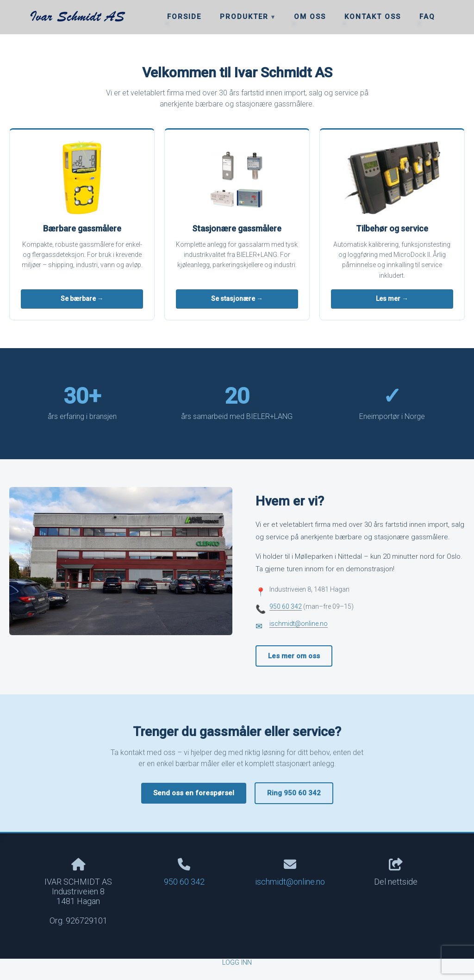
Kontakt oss (373, 17)
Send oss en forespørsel (194, 793)
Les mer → (392, 299)
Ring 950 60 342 (294, 793)
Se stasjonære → (237, 299)
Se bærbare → (82, 299)
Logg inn (237, 963)
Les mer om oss (294, 656)
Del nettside (396, 873)
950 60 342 (286, 606)
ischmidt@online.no (299, 624)
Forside (184, 17)
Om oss (310, 17)
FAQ (427, 17)
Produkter (246, 17)
